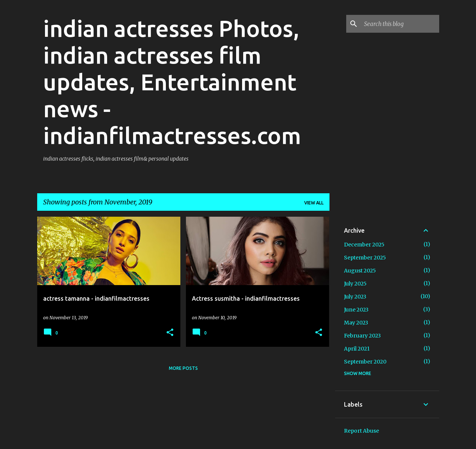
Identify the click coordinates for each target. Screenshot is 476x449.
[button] (170, 333)
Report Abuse (361, 431)
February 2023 (362, 336)
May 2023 (356, 323)
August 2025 (360, 271)
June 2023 (356, 310)
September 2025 (365, 258)
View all (314, 203)
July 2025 (355, 284)
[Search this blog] (400, 24)
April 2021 (357, 349)
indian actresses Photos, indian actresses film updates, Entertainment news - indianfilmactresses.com (172, 82)
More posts (183, 368)
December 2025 (364, 245)
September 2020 (365, 362)
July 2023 (355, 297)
